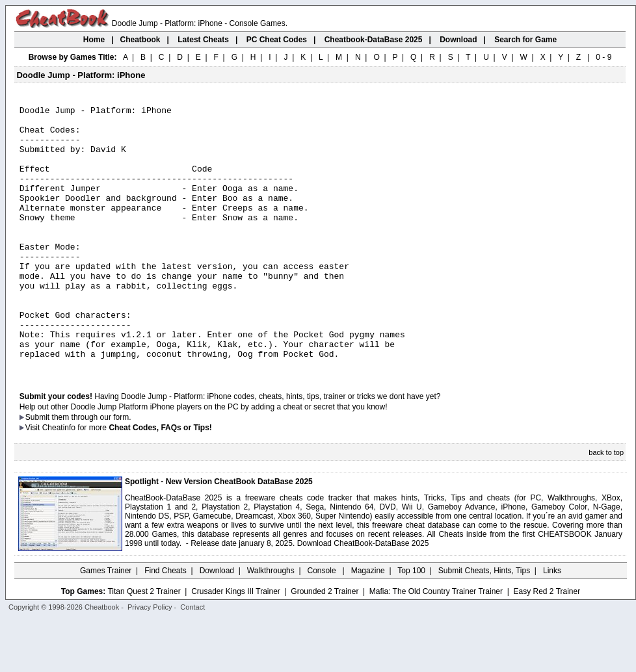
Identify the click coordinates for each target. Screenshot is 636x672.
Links (552, 623)
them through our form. (92, 470)
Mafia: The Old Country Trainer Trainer (436, 644)
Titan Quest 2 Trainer (144, 644)
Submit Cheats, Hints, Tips (484, 623)
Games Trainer (106, 623)
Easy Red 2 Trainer (547, 644)
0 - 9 (603, 57)
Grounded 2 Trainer (325, 644)
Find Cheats (166, 623)
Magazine (368, 623)
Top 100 (411, 623)
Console (323, 623)
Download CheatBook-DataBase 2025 (363, 596)
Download (217, 623)
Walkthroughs (271, 623)
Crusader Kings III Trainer (236, 644)
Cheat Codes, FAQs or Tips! (160, 480)
